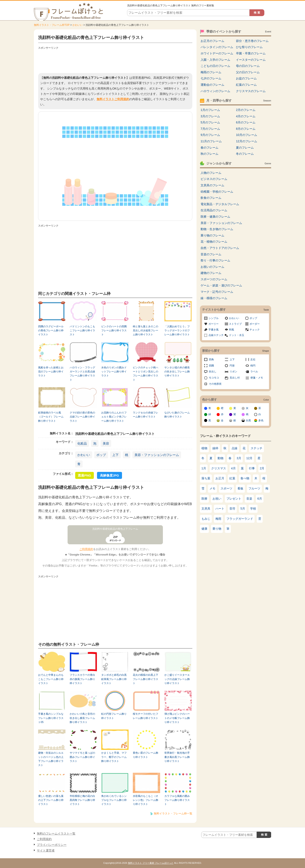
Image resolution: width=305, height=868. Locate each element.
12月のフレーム (247, 141)
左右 (253, 359)
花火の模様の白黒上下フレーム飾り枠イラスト (146, 679)
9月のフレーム (210, 135)
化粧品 (82, 443)
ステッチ (256, 448)
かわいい (78, 25)
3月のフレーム (210, 116)
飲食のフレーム (211, 198)
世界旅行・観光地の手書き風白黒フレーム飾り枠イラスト (177, 757)
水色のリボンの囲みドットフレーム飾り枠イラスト (114, 372)
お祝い (217, 499)
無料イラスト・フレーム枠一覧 (173, 813)
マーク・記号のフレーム (217, 292)
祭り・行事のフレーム (215, 260)
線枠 (215, 448)
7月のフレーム (210, 129)
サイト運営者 (46, 850)
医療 (204, 499)
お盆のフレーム (246, 78)
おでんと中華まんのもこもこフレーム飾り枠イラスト (51, 679)
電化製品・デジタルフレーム (220, 204)
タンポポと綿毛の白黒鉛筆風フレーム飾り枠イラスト (114, 679)
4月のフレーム (246, 116)
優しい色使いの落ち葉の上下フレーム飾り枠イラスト (51, 800)
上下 (115, 455)
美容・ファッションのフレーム (157, 455)
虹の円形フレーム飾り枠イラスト (114, 716)
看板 (240, 488)
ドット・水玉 (237, 335)
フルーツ (254, 488)
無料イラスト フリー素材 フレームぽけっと (151, 863)
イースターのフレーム (251, 60)
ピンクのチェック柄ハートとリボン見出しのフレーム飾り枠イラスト (146, 374)
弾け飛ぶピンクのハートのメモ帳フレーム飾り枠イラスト (177, 718)
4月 (233, 468)
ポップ (101, 455)
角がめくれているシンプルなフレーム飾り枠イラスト (114, 800)
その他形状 (215, 384)
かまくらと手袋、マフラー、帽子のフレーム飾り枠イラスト (114, 757)
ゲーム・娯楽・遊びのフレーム (221, 285)
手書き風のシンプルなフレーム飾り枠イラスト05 (51, 718)
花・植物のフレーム (214, 242)
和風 (232, 330)
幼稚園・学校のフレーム (217, 192)
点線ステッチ (216, 335)
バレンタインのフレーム (217, 47)
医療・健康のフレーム (215, 217)
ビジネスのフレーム (214, 179)
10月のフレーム (247, 135)
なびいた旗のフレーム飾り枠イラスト (177, 415)
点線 (234, 448)
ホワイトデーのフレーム (217, 53)
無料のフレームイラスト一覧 (56, 833)
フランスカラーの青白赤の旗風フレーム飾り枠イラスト (82, 679)
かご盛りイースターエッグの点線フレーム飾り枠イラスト (177, 679)
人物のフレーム (211, 173)
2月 (262, 468)
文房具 (206, 509)
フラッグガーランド (240, 519)
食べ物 (245, 478)
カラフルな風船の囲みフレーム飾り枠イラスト (177, 800)
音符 (232, 509)
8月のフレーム (246, 129)
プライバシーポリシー (52, 845)
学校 (253, 509)
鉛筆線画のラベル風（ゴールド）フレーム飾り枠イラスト (51, 417)
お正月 (220, 478)
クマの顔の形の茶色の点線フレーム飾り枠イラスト (82, 417)
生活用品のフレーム (214, 210)
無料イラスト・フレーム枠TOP (52, 25)
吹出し (213, 372)
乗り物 (217, 529)
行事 (252, 468)
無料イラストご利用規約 (113, 99)
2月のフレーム (246, 110)
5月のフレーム (210, 122)
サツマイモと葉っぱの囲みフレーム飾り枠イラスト (82, 757)
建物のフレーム (211, 273)
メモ (212, 488)
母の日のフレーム (248, 66)
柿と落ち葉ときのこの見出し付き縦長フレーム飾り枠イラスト (146, 331)
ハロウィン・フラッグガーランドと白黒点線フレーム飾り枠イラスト (82, 374)
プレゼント (234, 499)
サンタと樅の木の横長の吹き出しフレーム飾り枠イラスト (177, 372)
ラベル (254, 372)
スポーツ (226, 488)
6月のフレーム (246, 122)
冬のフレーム (245, 154)
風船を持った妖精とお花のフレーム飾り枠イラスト (51, 372)
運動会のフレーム (212, 85)
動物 (220, 458)
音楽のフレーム (211, 254)
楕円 (253, 366)
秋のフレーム (209, 154)
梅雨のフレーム (211, 72)
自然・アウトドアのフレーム (220, 248)
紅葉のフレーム (246, 85)
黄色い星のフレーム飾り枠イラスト (146, 755)
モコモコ (214, 378)
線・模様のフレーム (214, 298)
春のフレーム (209, 148)
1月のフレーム (210, 110)
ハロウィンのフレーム (215, 91)
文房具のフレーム (212, 185)
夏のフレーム (245, 148)
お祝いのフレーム (212, 267)
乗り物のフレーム (212, 235)
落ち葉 (206, 478)
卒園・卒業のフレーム (251, 53)
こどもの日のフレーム (215, 66)
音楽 (249, 499)
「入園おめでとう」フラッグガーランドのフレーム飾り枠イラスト (177, 331)
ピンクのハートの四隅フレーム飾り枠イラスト (114, 331)
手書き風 (213, 330)
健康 (204, 529)
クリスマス (219, 468)
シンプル (213, 318)
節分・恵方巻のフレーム (252, 41)
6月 (260, 499)
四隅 (211, 366)
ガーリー (213, 324)
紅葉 (232, 478)
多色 (261, 420)
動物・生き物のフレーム (217, 229)
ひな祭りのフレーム (249, 47)
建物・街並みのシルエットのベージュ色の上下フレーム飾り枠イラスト (51, 759)
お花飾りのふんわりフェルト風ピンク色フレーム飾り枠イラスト (114, 417)
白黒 (248, 420)
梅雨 (218, 519)
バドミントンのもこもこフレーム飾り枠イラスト (82, 331)
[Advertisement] (115, 60)
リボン (233, 372)
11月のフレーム (211, 141)
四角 (211, 359)
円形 (232, 366)
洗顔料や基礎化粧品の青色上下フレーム (115, 529)
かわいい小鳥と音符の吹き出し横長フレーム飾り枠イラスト (82, 718)
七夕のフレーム (211, 78)
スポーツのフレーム (214, 279)
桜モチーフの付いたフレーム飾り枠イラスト (146, 716)
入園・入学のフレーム (215, 60)
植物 (204, 448)
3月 (239, 458)
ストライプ (235, 324)
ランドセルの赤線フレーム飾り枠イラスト (146, 415)
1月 (204, 468)
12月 (250, 458)
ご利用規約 (86, 549)
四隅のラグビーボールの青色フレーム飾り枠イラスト (51, 331)
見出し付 (235, 378)
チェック (255, 330)
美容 (106, 443)
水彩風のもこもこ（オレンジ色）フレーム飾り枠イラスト (146, 800)
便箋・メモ (257, 378)
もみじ (206, 519)
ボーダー (255, 324)
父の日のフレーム (248, 72)
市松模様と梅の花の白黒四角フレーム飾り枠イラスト (82, 800)
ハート (220, 509)
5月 (243, 509)
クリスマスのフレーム (251, 91)
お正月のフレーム (212, 41)
